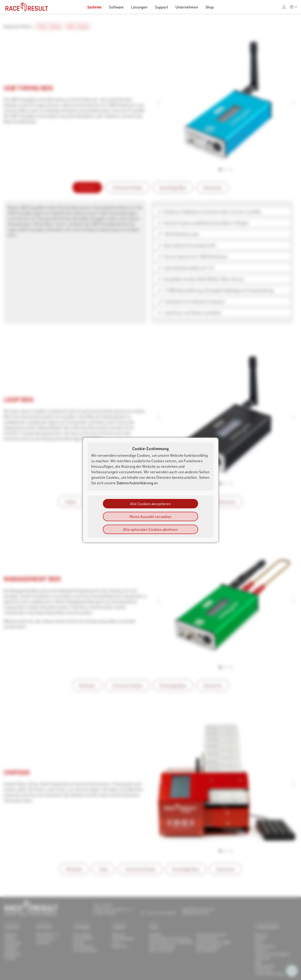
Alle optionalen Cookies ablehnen (150, 529)
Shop (210, 7)
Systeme (94, 7)
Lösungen (139, 7)
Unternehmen (187, 7)
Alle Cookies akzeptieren (150, 504)
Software (116, 7)
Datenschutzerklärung (135, 483)
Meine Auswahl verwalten (150, 516)
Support (162, 7)
